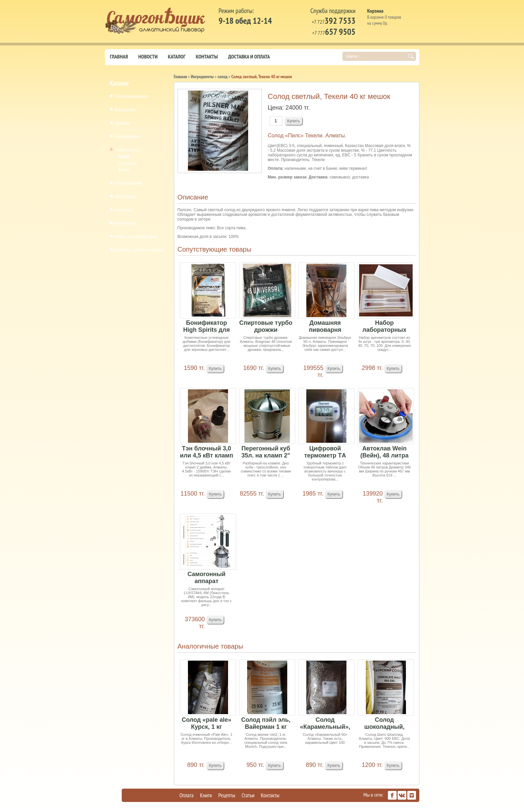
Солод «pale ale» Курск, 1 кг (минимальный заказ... (207, 724)
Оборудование (129, 183)
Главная (119, 56)
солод (124, 156)
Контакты (207, 56)
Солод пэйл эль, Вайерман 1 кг (266, 723)
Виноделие (125, 109)
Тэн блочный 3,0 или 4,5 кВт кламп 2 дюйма (206, 452)
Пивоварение (128, 136)
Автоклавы (125, 223)
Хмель (124, 169)
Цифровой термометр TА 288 (325, 452)
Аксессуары (126, 196)
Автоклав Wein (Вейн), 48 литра (384, 452)
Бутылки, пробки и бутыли (140, 250)
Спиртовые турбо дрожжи (266, 326)
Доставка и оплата (249, 56)
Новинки (123, 210)
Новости (148, 56)
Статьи (248, 795)
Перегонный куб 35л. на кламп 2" (266, 452)
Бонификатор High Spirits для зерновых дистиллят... (206, 327)
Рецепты (227, 795)
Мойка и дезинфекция (136, 236)
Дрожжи (123, 123)
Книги (206, 795)
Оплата (187, 795)
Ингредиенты (128, 149)
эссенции (127, 163)
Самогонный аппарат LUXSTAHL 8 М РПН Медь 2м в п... (206, 578)
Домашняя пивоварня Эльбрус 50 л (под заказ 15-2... (325, 327)
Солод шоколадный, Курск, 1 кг (384, 724)
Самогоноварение (132, 96)
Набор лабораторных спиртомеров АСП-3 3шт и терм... (384, 327)
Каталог (177, 56)
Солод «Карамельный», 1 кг (325, 724)
